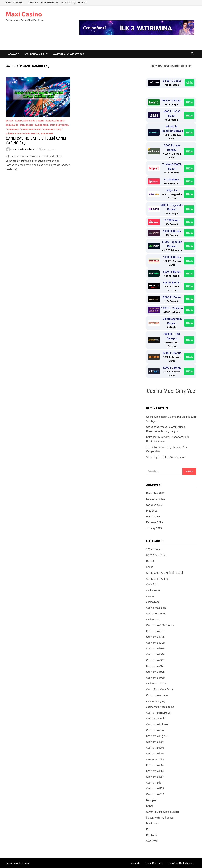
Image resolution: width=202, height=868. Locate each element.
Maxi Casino (24, 14)
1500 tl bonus (154, 549)
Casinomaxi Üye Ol (157, 736)
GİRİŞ (189, 83)
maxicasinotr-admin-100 (26, 149)
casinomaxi (13, 129)
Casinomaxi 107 (155, 631)
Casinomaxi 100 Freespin (161, 625)
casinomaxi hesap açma (160, 707)
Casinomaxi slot (156, 730)
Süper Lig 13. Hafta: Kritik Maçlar (165, 457)
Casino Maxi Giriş (49, 3)
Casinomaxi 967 (155, 660)
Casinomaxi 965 (155, 648)
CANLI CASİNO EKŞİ (55, 121)
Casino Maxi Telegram (18, 863)
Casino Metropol (59, 125)
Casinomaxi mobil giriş (159, 713)
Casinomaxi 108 (155, 637)
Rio (148, 829)
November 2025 (155, 499)
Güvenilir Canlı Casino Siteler (22, 133)
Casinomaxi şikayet (157, 724)
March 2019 (153, 516)
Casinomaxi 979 (155, 678)
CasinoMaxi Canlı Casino (160, 689)
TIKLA (189, 102)
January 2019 (154, 528)
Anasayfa (33, 3)
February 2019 (154, 522)
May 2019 (152, 511)
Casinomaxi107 (155, 742)
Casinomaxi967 (155, 777)
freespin (151, 800)
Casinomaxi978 (155, 788)
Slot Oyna (152, 841)
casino (150, 596)
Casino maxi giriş (156, 608)
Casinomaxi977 (155, 783)
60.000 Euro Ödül (156, 555)
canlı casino (27, 125)
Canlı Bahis (12, 125)
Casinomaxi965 (155, 765)
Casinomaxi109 (155, 753)
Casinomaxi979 (155, 794)
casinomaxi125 (155, 759)
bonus (150, 567)
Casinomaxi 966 (155, 654)
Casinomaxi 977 (155, 666)
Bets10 (10, 121)
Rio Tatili (151, 835)
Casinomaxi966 (155, 771)
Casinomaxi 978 (155, 672)
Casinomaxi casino (31, 129)
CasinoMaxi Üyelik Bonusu (74, 3)
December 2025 (155, 493)
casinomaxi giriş (52, 129)
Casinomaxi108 (155, 748)
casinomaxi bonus (157, 683)
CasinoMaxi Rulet (156, 718)
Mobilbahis (47, 133)
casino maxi (41, 125)
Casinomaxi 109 (155, 643)
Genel (149, 806)
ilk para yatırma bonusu (160, 818)
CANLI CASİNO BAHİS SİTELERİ (30, 121)
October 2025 (154, 505)
